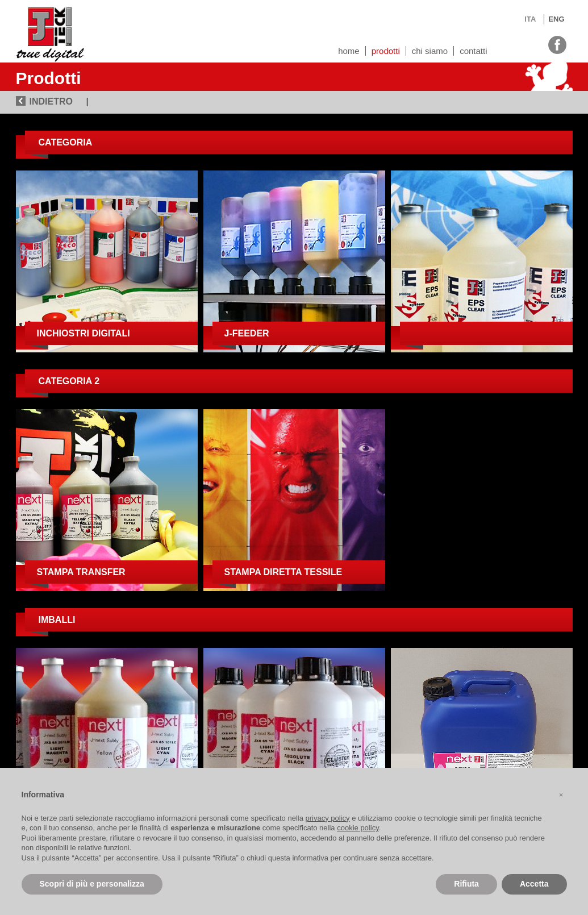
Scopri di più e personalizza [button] (92, 884)
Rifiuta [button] (466, 884)
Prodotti (386, 51)
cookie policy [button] (358, 828)
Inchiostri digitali (84, 333)
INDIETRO (51, 101)
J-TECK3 (50, 31)
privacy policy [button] (328, 818)
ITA (530, 19)
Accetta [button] (534, 884)
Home (349, 51)
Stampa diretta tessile (283, 572)
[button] (561, 795)
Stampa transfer (81, 572)
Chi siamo (430, 51)
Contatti (473, 51)
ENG (556, 19)
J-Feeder (247, 333)
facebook (557, 44)
